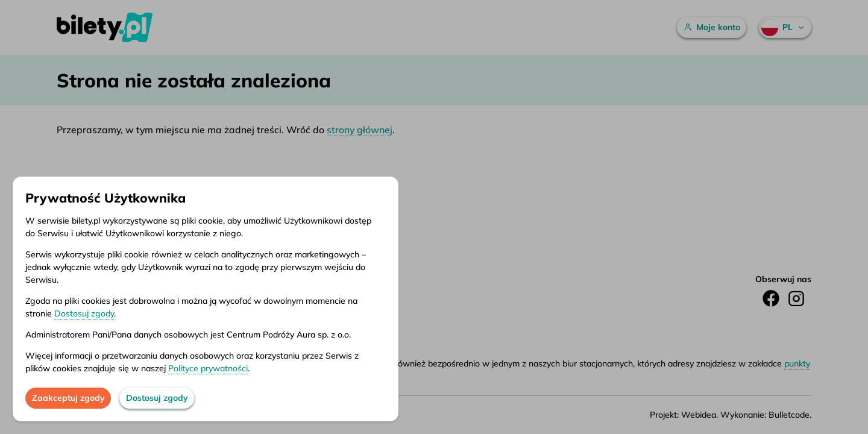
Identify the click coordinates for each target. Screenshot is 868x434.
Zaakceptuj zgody (68, 398)
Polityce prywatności (208, 368)
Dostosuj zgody (84, 313)
